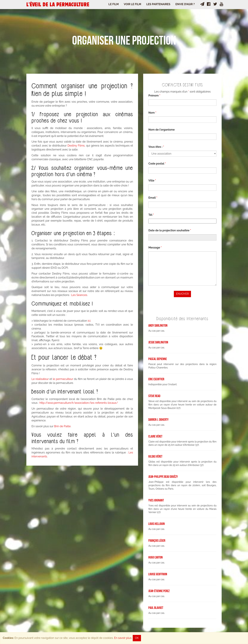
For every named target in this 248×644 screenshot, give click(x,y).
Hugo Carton (156, 557)
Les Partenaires (158, 4)
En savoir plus (123, 638)
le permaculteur (63, 379)
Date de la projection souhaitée (170, 230)
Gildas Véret (155, 456)
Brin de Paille (62, 426)
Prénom (154, 96)
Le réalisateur (40, 379)
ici (89, 321)
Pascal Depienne (158, 359)
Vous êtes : (156, 147)
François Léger (157, 540)
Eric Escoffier (156, 379)
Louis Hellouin (157, 524)
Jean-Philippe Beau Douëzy (163, 477)
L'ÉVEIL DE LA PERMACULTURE (58, 4)
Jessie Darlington (158, 342)
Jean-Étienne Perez (159, 591)
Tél (151, 215)
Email (153, 198)
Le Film (114, 4)
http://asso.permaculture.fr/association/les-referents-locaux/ (79, 403)
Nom (152, 113)
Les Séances (79, 295)
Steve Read (154, 396)
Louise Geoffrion (158, 574)
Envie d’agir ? (185, 4)
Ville (152, 181)
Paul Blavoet (156, 608)
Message (155, 248)
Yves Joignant (156, 500)
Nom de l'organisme (161, 130)
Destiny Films (76, 146)
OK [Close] (137, 638)
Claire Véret (155, 436)
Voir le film (132, 4)
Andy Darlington (158, 325)
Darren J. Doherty (158, 420)
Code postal (157, 164)
